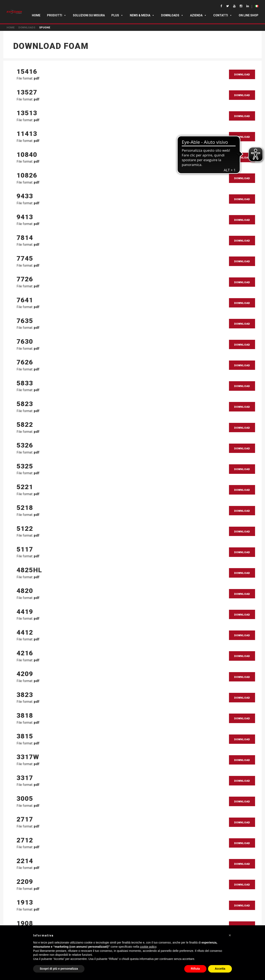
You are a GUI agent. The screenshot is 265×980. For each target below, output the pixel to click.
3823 (25, 695)
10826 (27, 175)
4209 (25, 674)
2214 (25, 861)
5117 (25, 549)
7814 (25, 238)
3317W (28, 757)
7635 (25, 321)
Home (36, 15)
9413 (25, 217)
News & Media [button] (142, 15)
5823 (25, 404)
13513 (27, 113)
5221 (25, 487)
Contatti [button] (223, 15)
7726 (25, 279)
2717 (25, 819)
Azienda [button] (198, 15)
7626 (25, 362)
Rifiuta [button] (195, 969)
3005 (25, 799)
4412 (25, 632)
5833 (25, 383)
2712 (25, 840)
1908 (25, 923)
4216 (25, 653)
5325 (25, 466)
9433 (25, 196)
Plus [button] (117, 15)
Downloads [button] (172, 15)
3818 (25, 715)
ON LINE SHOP (249, 15)
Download (242, 74)
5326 (25, 445)
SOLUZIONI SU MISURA (89, 15)
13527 (27, 92)
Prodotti (57, 15)
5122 (25, 529)
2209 (25, 882)
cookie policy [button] (148, 947)
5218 (25, 508)
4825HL (29, 570)
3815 (25, 736)
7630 (25, 341)
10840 (27, 155)
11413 (27, 134)
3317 (25, 778)
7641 (25, 300)
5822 (25, 425)
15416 (27, 71)
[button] (230, 935)
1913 (25, 902)
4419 (25, 612)
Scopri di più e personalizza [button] (59, 969)
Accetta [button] (220, 969)
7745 (25, 258)
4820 (25, 591)
